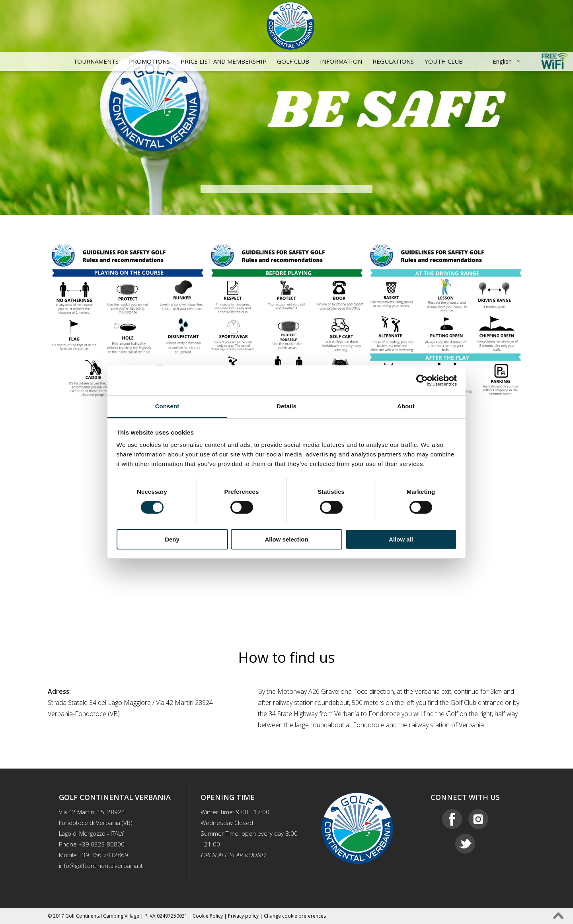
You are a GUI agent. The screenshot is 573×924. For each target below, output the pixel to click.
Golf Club (293, 61)
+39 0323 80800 (101, 844)
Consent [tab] (167, 406)
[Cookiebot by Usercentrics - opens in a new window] (422, 380)
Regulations (393, 61)
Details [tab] (286, 406)
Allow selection (286, 539)
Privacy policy (243, 916)
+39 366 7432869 (103, 855)
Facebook (452, 819)
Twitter (465, 844)
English (502, 61)
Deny (172, 539)
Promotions (149, 61)
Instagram (478, 819)
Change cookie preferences (295, 916)
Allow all (401, 539)
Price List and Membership (224, 61)
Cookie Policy (208, 916)
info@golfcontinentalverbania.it (101, 866)
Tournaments (96, 61)
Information (341, 61)
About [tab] (406, 406)
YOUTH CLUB (444, 61)
